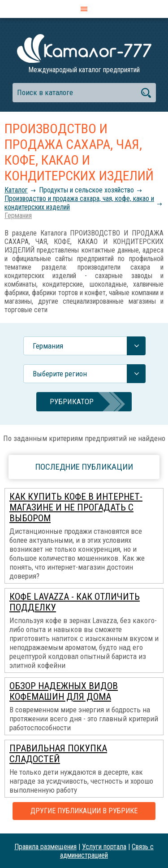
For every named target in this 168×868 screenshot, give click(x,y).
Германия (18, 216)
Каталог (16, 190)
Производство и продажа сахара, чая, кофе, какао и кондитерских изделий (79, 203)
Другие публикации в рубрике (84, 811)
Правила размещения (45, 847)
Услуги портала (104, 847)
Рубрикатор (72, 401)
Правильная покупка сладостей (58, 754)
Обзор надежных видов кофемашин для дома (64, 691)
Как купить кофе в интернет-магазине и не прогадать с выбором (76, 507)
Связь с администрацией (107, 851)
